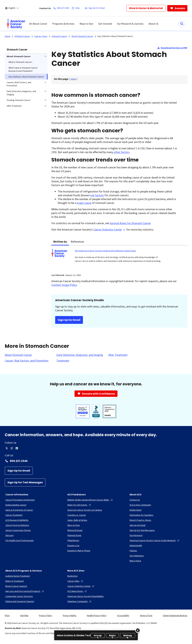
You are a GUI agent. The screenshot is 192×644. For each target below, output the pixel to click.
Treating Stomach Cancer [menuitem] (19, 100)
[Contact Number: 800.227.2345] (96, 461)
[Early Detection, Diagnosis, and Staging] (80, 355)
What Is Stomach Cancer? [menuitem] (20, 62)
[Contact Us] (135, 500)
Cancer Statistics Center (110, 230)
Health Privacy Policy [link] (97, 615)
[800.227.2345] (62, 8)
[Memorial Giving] (75, 530)
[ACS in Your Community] (140, 505)
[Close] (138, 630)
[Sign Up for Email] (19, 471)
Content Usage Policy (64, 285)
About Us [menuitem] (153, 24)
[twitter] (7, 448)
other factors (122, 152)
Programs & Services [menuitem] (63, 24)
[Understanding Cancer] (16, 505)
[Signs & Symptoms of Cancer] (19, 510)
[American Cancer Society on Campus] (85, 510)
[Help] (76, 8)
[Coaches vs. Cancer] (77, 515)
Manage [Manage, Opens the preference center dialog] (128, 636)
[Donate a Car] (73, 545)
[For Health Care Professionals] (20, 540)
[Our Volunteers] (137, 556)
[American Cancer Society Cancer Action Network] (155, 540)
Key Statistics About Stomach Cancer (115, 36)
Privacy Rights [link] (70, 615)
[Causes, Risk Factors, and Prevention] (27, 361)
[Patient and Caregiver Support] (20, 601)
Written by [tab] (60, 242)
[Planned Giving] (74, 535)
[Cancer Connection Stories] (18, 530)
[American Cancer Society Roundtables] (86, 596)
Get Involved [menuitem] (105, 24)
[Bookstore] (72, 576)
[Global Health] (136, 545)
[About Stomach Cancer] (18, 355)
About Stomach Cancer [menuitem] (19, 56)
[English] (14, 8)
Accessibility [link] (123, 615)
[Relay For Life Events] (79, 505)
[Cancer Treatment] (14, 515)
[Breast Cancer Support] (16, 586)
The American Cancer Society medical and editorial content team (105, 251)
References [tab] (77, 242)
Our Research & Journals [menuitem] (130, 24)
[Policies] (133, 551)
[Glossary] (10, 535)
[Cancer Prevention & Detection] (20, 500)
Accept (98, 636)
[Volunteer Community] (80, 601)
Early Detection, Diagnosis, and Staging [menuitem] (21, 93)
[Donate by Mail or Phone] (79, 551)
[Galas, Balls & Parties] (77, 520)
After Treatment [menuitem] (14, 106)
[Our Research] (136, 535)
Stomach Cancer (17, 49)
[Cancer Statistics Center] (81, 586)
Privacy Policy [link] (46, 615)
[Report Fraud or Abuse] (140, 520)
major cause (84, 203)
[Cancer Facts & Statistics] (17, 525)
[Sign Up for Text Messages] (25, 483)
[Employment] (135, 510)
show (73, 79)
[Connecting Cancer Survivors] (19, 596)
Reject (112, 636)
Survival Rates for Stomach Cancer (130, 223)
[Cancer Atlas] (75, 581)
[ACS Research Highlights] (17, 520)
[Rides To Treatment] (15, 581)
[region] (96, 635)
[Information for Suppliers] (141, 515)
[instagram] (12, 448)
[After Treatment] (118, 355)
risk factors (97, 195)
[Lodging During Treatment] (18, 576)
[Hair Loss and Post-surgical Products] (25, 591)
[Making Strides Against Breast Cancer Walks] (90, 500)
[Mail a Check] (135, 561)
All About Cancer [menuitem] (38, 24)
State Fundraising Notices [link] (175, 615)
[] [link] (73, 79)
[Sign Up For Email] (95, 8)
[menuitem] (16, 24)
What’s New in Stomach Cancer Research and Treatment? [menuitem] (23, 69)
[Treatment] (63, 361)
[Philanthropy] (73, 540)
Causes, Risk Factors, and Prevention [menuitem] (19, 84)
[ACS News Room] (77, 591)
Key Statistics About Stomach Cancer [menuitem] (26, 77)
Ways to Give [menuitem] (86, 24)
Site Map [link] (24, 615)
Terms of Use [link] (146, 615)
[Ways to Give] (74, 525)
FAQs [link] (7, 615)
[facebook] (17, 448)
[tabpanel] (119, 258)
